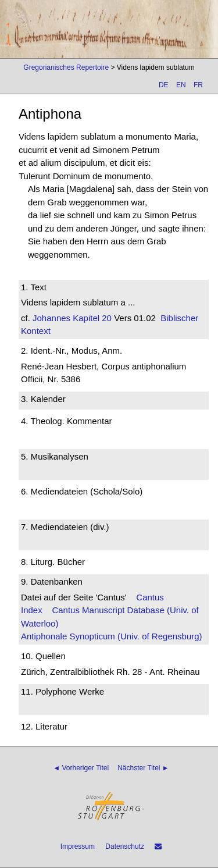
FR (198, 85)
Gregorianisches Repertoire (66, 67)
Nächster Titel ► (143, 768)
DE (164, 85)
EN (181, 85)
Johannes (51, 318)
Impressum (78, 846)
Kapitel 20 (91, 318)
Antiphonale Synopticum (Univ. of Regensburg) (112, 636)
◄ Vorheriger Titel (81, 768)
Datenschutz (125, 846)
